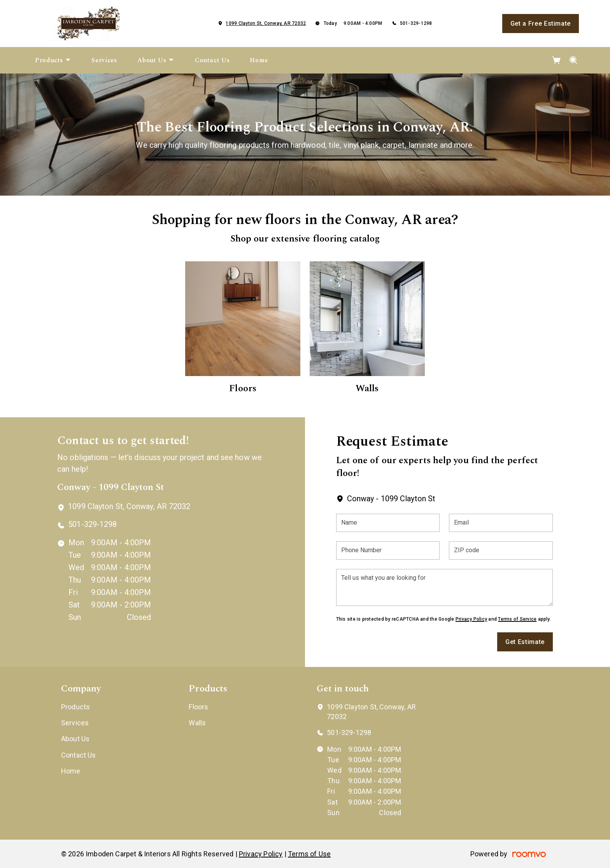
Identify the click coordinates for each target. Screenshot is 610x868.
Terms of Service (517, 619)
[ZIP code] (501, 550)
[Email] (501, 523)
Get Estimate (525, 642)
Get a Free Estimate (541, 24)
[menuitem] (53, 60)
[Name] (388, 523)
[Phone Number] (388, 550)
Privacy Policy (471, 619)
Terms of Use (309, 854)
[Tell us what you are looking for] (444, 587)
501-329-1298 (416, 23)
